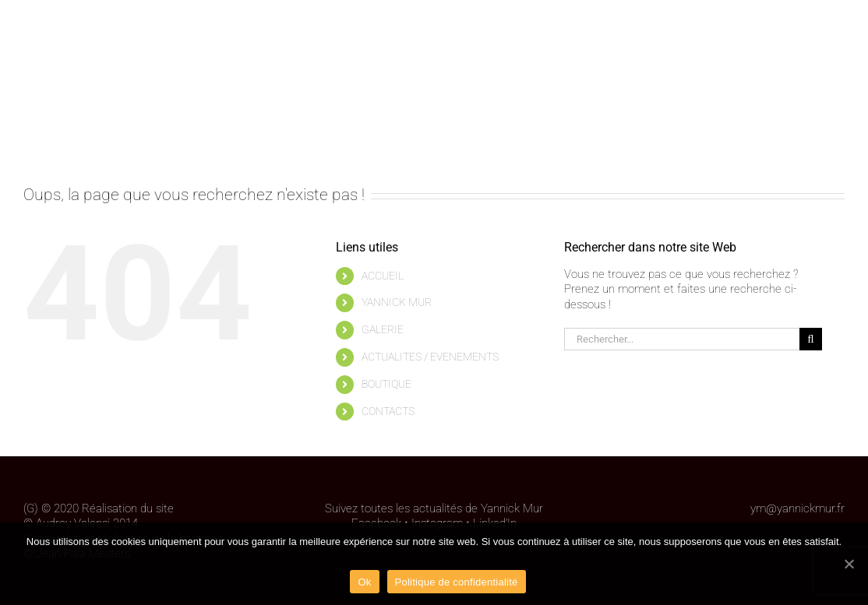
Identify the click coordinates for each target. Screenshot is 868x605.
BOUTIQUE (386, 384)
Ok (364, 582)
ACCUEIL (383, 276)
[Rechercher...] (682, 339)
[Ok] (849, 564)
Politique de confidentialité (434, 557)
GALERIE (383, 329)
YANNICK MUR (397, 302)
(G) (31, 508)
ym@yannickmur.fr (797, 508)
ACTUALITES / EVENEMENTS (430, 357)
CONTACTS (388, 411)
